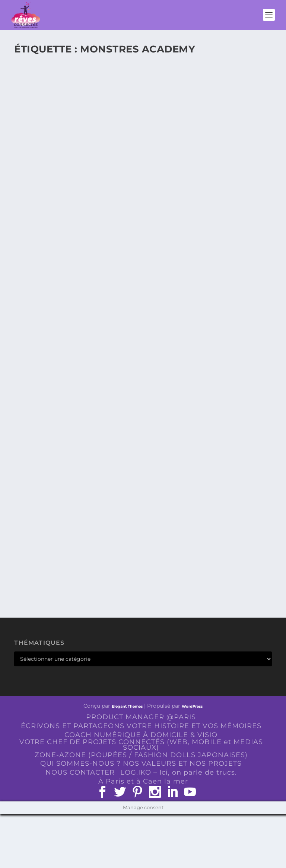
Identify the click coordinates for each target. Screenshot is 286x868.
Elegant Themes (127, 706)
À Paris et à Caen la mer (143, 781)
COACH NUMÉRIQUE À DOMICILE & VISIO (141, 735)
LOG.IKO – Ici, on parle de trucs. (179, 772)
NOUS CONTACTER (80, 772)
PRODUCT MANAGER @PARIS (141, 717)
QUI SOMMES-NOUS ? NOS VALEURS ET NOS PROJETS (141, 763)
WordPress (192, 706)
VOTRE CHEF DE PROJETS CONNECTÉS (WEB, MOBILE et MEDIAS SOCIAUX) (141, 745)
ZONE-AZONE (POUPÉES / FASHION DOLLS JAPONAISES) (141, 755)
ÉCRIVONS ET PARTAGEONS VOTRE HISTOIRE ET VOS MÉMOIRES (141, 726)
